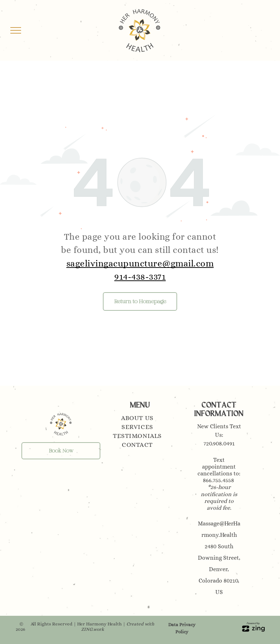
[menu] (16, 30)
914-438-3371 (140, 277)
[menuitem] (140, 419)
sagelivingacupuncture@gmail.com (140, 263)
